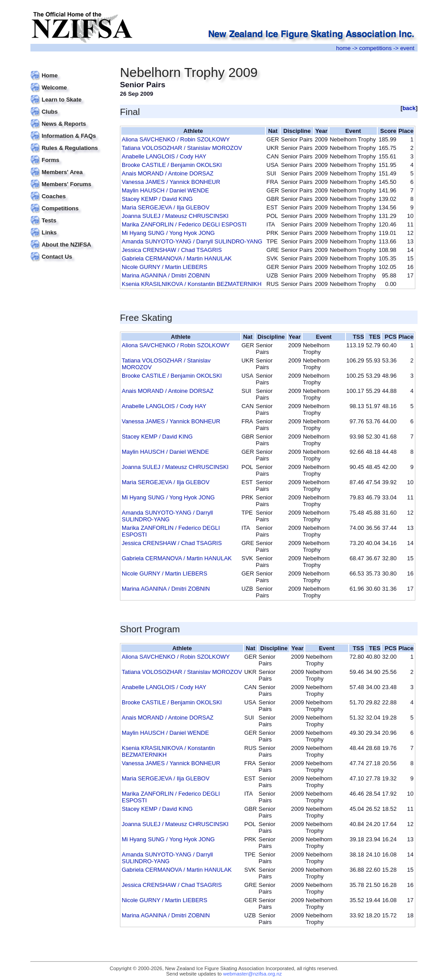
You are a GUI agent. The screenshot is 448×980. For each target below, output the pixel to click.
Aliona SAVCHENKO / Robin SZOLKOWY (176, 139)
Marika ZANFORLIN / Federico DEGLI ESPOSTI (184, 224)
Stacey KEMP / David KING (157, 199)
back (409, 108)
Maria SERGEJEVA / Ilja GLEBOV (166, 207)
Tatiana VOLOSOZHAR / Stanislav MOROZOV (182, 148)
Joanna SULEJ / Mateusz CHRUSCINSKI (175, 216)
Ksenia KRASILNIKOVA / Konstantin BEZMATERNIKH (192, 284)
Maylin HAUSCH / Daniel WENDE (165, 190)
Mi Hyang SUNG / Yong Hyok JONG (168, 233)
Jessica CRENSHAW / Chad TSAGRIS (172, 250)
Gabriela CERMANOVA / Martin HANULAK (177, 258)
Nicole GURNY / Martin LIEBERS (164, 267)
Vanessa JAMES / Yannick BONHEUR (171, 182)
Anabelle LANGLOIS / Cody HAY (164, 156)
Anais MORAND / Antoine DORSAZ (168, 173)
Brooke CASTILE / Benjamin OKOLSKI (172, 165)
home (343, 48)
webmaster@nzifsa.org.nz (253, 974)
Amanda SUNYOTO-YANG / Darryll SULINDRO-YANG (192, 241)
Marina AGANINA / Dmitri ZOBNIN (166, 275)
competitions (375, 48)
